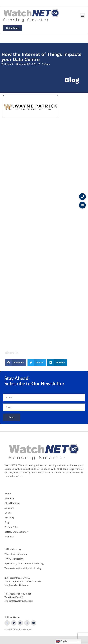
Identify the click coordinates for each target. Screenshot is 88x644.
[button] (82, 16)
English (62, 642)
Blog (72, 80)
